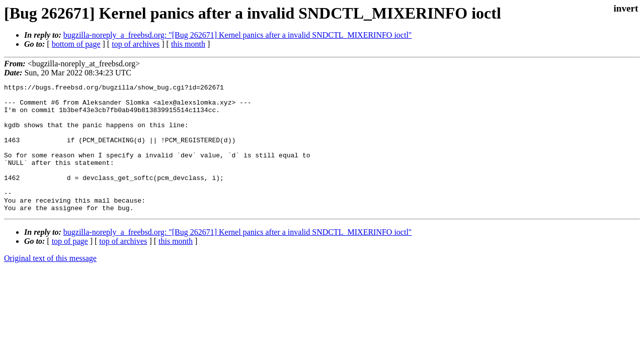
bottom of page (76, 44)
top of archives (136, 44)
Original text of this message (50, 284)
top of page (70, 267)
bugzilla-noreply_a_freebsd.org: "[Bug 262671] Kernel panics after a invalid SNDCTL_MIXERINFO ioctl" (238, 35)
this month (188, 44)
